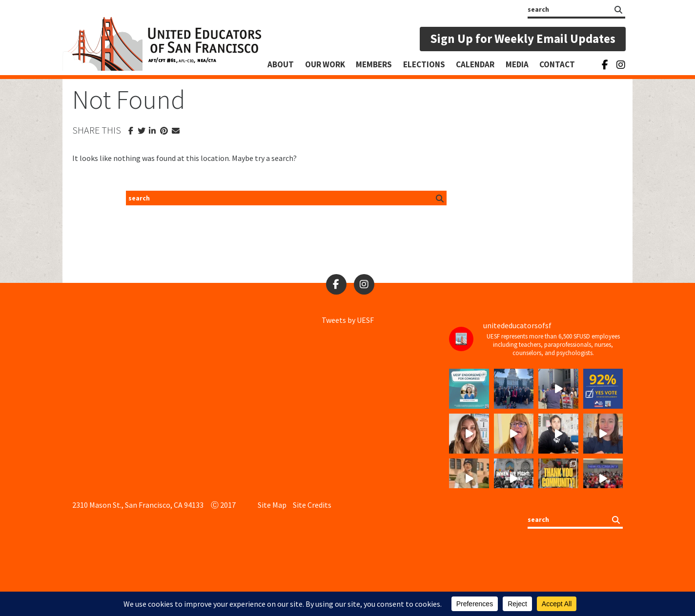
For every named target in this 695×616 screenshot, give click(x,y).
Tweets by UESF (348, 320)
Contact (557, 64)
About (281, 64)
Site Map (272, 505)
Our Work (325, 64)
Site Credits (312, 505)
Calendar (475, 64)
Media (517, 64)
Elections (424, 64)
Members (374, 64)
